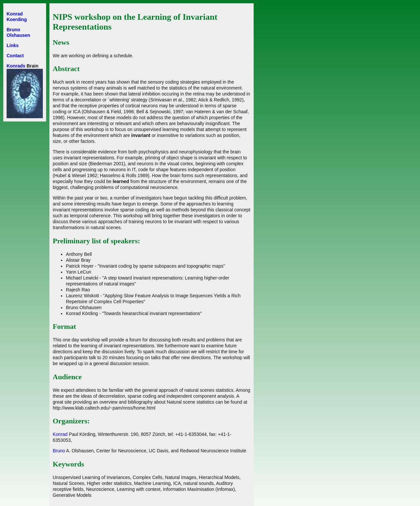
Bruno (59, 451)
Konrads (16, 66)
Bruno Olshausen (18, 32)
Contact (15, 56)
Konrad (60, 434)
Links (13, 45)
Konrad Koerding (17, 17)
